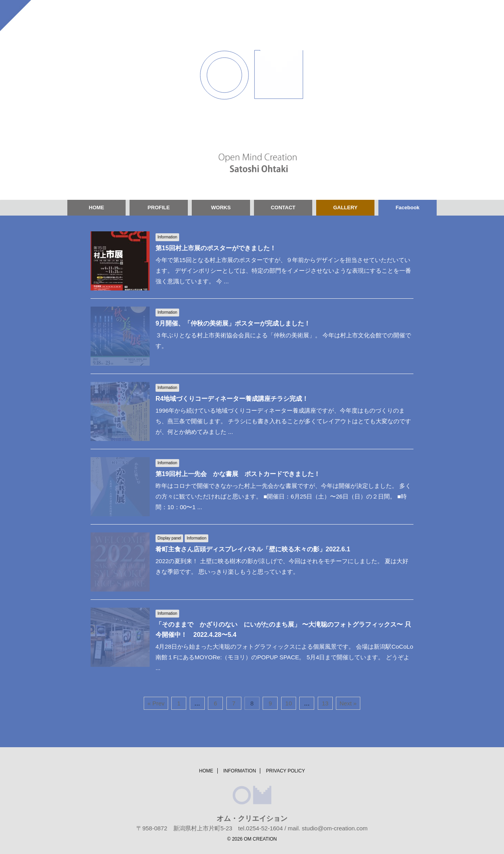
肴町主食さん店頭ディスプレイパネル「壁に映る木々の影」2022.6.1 (253, 549)
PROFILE (159, 207)
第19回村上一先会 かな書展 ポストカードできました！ (238, 474)
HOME (97, 207)
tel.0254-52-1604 (260, 828)
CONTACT (283, 207)
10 (289, 703)
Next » (348, 703)
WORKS (221, 207)
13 (325, 703)
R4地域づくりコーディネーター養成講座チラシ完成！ (232, 399)
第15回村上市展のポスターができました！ (216, 248)
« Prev (156, 703)
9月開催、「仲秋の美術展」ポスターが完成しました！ (233, 323)
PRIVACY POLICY (286, 771)
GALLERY (345, 207)
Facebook (408, 207)
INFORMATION (240, 771)
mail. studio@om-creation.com (328, 828)
